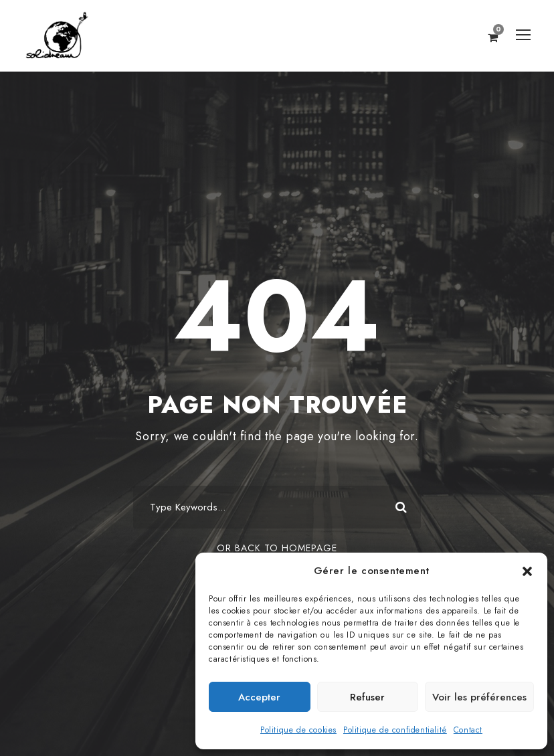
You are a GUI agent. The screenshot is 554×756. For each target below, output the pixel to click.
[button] (527, 571)
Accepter (259, 697)
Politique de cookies (298, 730)
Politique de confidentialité (395, 730)
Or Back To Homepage (277, 548)
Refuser (367, 697)
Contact (468, 730)
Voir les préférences (479, 697)
